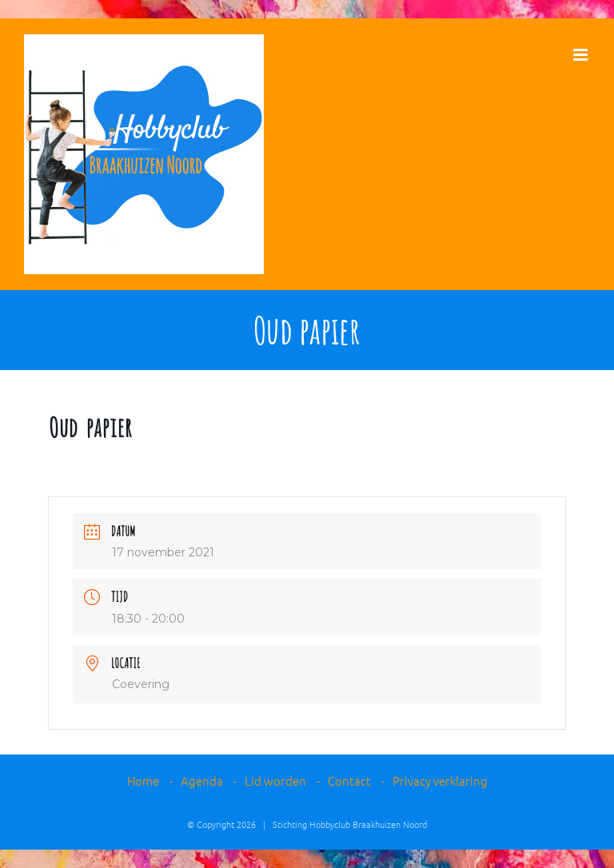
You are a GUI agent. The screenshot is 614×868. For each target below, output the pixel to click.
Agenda (202, 780)
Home (143, 780)
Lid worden (275, 780)
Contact (349, 780)
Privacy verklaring (440, 780)
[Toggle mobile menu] (582, 55)
